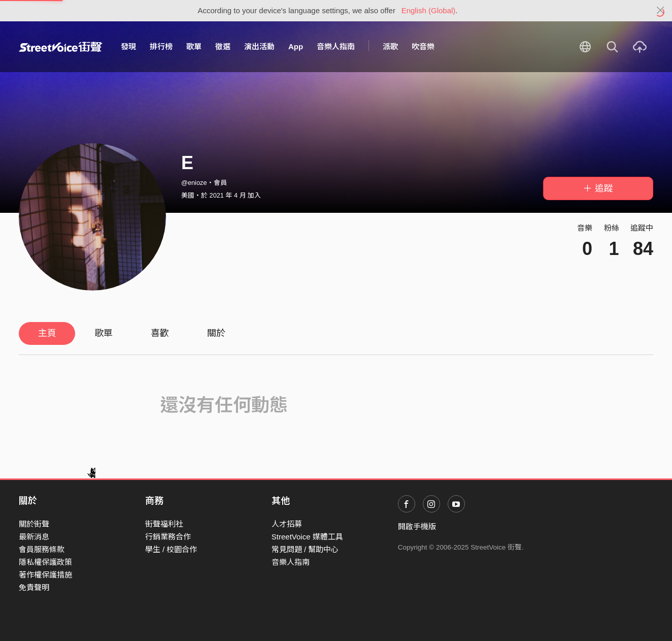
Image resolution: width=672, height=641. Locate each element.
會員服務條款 (42, 549)
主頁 (47, 333)
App (296, 46)
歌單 (194, 46)
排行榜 (161, 46)
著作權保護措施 (45, 575)
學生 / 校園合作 (171, 549)
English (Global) (429, 10)
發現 (128, 46)
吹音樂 (423, 46)
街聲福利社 (164, 524)
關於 (216, 333)
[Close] (661, 11)
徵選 (223, 46)
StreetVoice (61, 47)
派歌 (390, 46)
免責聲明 (34, 587)
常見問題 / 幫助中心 (305, 549)
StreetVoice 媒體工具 (307, 537)
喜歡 (160, 333)
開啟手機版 (417, 526)
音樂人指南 (336, 46)
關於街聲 (34, 524)
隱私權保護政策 (45, 562)
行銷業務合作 (168, 537)
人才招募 (287, 524)
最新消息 (34, 537)
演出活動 (259, 46)
